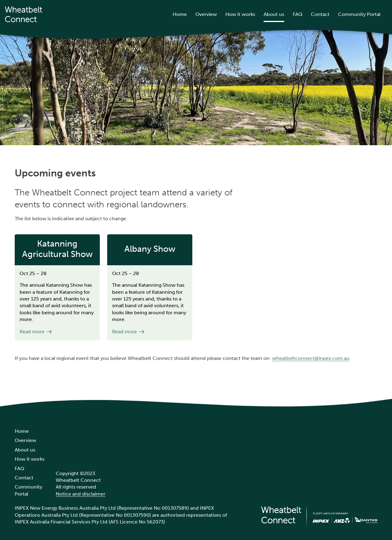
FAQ (298, 14)
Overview (206, 14)
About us (274, 14)
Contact (320, 14)
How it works (240, 14)
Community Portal (359, 14)
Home (180, 14)
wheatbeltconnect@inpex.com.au (311, 358)
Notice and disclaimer (81, 494)
